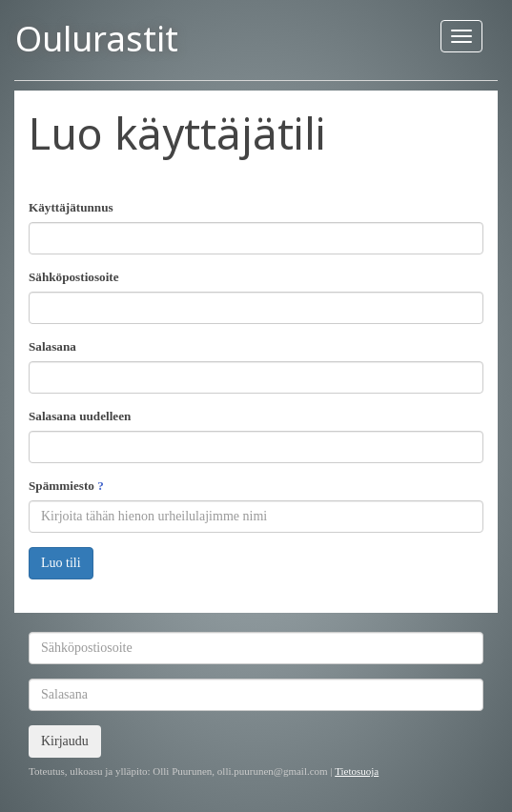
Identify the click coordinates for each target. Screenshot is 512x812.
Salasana (52, 346)
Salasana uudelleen (80, 416)
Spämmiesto (66, 486)
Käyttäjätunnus (71, 207)
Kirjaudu (65, 741)
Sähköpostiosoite (74, 277)
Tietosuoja (357, 771)
